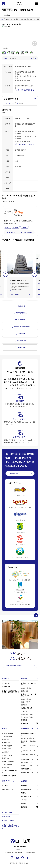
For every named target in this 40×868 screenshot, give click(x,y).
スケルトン (25, 227)
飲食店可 (16, 227)
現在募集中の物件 (20, 99)
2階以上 (8, 227)
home (2, 19)
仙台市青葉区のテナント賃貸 (30, 19)
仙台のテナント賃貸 (12, 19)
